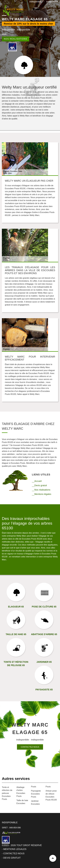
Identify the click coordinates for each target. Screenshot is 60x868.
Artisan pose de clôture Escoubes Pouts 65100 (51, 795)
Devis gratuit (12, 858)
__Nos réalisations (41, 490)
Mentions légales (15, 849)
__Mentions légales (42, 494)
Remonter (53, 858)
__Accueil (37, 481)
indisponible (35, 2)
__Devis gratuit (39, 485)
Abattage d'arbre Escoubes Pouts (21, 792)
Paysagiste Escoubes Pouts (36, 794)
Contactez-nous (30, 747)
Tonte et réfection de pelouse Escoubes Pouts (7, 793)
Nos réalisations (15, 39)
